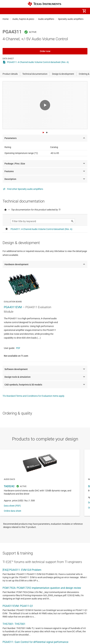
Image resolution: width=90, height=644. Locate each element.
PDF (18, 348)
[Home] (44, 4)
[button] (6, 11)
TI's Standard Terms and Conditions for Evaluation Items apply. (34, 396)
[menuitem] (57, 11)
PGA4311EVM (13, 307)
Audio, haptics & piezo (23, 19)
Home (6, 19)
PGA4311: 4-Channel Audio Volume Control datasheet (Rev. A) (38, 62)
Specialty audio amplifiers (71, 19)
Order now (45, 51)
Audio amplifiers (46, 19)
